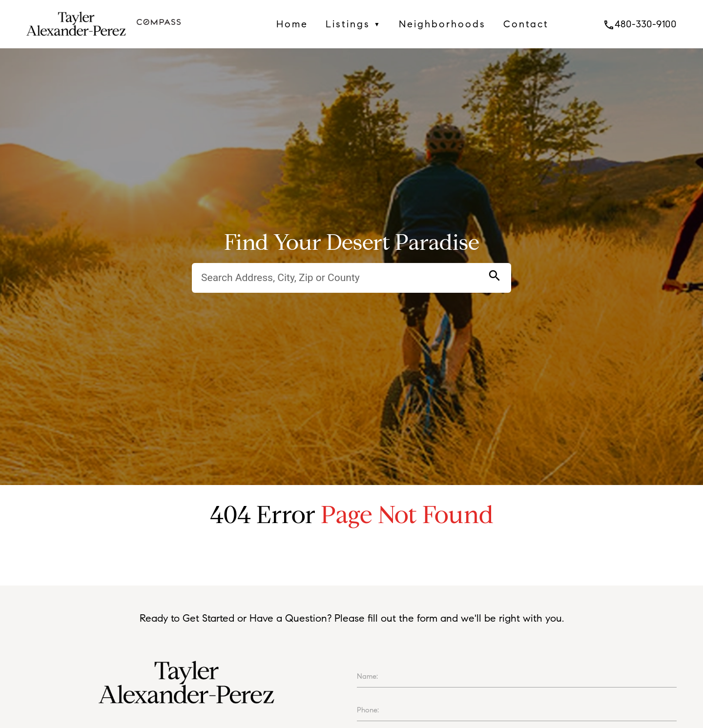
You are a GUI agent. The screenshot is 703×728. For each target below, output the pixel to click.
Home (292, 24)
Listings (353, 24)
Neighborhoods (442, 24)
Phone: (368, 710)
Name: (367, 676)
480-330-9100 (640, 24)
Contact (526, 24)
